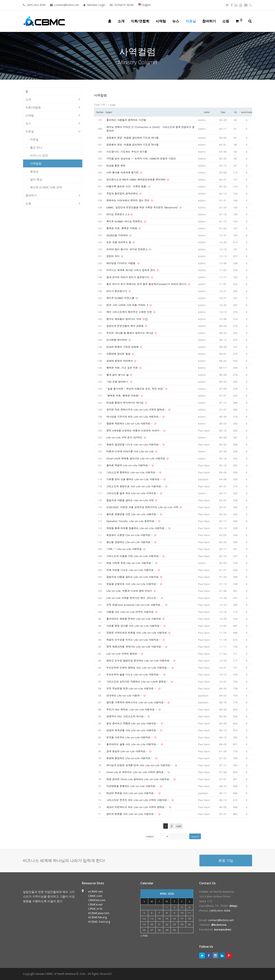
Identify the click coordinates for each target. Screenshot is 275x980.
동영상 (34, 171)
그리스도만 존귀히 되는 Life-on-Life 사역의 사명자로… (139, 800)
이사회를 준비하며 (117, 340)
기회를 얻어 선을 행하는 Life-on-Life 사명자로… (135, 479)
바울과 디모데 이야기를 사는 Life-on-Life (130, 451)
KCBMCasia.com (99, 913)
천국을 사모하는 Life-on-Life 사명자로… (130, 737)
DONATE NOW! (124, 5)
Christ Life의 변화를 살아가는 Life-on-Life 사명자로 (136, 458)
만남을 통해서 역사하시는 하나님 (125, 403)
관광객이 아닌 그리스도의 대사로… (127, 716)
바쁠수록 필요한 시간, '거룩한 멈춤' (127, 186)
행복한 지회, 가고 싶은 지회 (123, 368)
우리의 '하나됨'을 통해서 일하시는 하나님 (130, 333)
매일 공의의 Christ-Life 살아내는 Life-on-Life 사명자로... (140, 779)
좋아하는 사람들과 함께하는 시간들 (126, 120)
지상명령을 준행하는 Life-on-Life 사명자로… (133, 786)
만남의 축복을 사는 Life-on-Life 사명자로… (132, 793)
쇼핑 (28, 203)
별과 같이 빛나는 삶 (118, 375)
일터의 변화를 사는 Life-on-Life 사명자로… (132, 814)
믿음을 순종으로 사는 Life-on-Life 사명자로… (133, 584)
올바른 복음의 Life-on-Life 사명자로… (129, 465)
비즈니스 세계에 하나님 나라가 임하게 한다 (131, 270)
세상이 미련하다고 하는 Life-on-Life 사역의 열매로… (137, 807)
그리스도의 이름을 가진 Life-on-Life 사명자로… (134, 556)
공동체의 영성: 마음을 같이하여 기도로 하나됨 (132, 138)
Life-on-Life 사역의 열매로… (123, 654)
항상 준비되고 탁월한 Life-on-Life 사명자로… (133, 723)
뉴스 (28, 123)
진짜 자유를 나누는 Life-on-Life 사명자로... (132, 570)
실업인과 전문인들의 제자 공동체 (125, 326)
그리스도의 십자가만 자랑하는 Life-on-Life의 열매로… (138, 682)
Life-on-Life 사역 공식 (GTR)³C (125, 437)
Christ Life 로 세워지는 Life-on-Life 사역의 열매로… (137, 772)
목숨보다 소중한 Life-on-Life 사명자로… (130, 535)
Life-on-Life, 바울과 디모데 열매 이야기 (130, 591)
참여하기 (31, 195)
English (144, 5)
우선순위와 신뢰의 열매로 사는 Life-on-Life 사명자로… (139, 668)
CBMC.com (95, 896)
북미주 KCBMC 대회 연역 (46, 187)
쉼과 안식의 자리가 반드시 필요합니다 (128, 277)
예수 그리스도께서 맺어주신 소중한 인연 (130, 312)
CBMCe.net (95, 904)
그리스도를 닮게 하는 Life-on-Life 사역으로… (133, 493)
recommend (247, 112)
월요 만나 (36, 147)
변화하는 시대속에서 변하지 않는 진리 (128, 200)
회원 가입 (226, 860)
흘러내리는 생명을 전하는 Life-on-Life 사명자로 (134, 619)
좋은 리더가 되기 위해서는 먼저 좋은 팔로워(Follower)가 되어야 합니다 (147, 284)
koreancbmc (223, 929)
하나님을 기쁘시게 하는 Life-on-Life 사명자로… (134, 417)
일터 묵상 (36, 179)
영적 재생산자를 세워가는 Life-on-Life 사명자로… (135, 647)
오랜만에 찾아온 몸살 (119, 354)
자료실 (30, 131)
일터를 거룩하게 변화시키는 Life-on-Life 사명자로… (137, 702)
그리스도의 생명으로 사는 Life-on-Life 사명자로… (135, 486)
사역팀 (30, 115)
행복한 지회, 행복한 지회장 (122, 228)
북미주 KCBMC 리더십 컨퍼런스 (125, 221)
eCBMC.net (95, 891)
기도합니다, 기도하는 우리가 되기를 (127, 152)
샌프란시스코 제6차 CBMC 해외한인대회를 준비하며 (136, 179)
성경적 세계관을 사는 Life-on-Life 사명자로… (133, 730)
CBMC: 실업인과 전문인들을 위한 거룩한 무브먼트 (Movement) (143, 207)
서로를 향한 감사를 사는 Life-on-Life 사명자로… (135, 626)
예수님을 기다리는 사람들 (122, 263)
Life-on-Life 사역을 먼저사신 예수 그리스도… (133, 598)
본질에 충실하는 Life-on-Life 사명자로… (130, 758)
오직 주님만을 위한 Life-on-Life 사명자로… (132, 688)
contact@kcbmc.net (67, 5)
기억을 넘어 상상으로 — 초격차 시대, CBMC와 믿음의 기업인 (141, 158)
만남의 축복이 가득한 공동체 (123, 347)
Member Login (96, 5)
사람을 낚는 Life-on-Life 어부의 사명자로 (130, 612)
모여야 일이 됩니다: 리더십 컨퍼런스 (127, 249)
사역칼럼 (36, 163)
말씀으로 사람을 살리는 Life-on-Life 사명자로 (133, 577)
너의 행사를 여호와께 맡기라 (123, 172)
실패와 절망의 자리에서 (120, 361)
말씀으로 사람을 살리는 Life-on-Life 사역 (130, 500)
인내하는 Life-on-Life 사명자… (125, 695)
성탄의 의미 (113, 256)
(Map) (233, 906)
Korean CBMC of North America (55, 974)
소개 (28, 99)
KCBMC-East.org (99, 922)
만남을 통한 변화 (116, 166)
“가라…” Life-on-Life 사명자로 (125, 549)
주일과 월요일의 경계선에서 (123, 193)
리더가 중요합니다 (117, 291)
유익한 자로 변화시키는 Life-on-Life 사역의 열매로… (137, 409)
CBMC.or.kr (95, 909)
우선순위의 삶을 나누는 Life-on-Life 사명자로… (135, 674)
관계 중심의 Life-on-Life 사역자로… (127, 751)
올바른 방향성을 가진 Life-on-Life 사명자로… (133, 514)
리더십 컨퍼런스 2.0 (118, 214)
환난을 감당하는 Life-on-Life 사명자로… (130, 542)
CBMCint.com (97, 900)
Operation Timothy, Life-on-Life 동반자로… (132, 521)
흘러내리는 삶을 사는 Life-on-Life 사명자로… (133, 744)
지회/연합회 (33, 107)
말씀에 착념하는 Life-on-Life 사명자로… (130, 423)
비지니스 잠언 (39, 155)
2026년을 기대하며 (118, 235)
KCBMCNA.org (98, 917)
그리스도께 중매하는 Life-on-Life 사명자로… (132, 472)
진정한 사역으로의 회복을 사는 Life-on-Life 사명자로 (137, 633)
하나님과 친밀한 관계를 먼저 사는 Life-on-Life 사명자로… (140, 765)
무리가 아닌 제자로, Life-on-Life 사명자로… (132, 709)
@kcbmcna (219, 925)
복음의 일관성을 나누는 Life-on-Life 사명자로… (134, 444)
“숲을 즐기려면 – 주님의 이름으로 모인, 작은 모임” (135, 389)
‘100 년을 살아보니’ (118, 382)
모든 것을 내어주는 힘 (119, 242)
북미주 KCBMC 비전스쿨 (121, 298)
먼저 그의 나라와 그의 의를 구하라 (128, 305)
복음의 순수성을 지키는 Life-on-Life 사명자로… (134, 640)
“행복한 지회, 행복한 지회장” (123, 396)
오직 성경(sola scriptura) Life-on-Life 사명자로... (135, 605)
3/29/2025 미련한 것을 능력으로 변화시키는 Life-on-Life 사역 (143, 507)
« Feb (144, 935)
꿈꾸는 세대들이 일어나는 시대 (124, 319)
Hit (235, 112)
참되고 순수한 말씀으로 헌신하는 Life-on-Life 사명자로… (140, 660)
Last (179, 826)
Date (223, 112)
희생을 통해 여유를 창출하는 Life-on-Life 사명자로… (137, 528)
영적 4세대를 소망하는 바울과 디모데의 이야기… (134, 430)
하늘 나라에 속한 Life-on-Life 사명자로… (130, 563)
